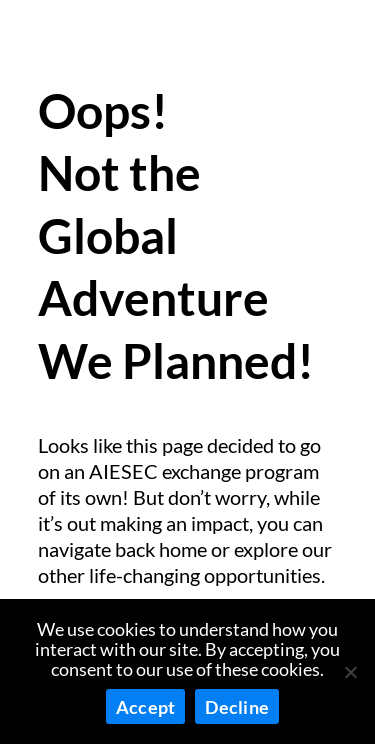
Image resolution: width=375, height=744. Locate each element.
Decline (237, 707)
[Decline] (350, 672)
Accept (146, 707)
